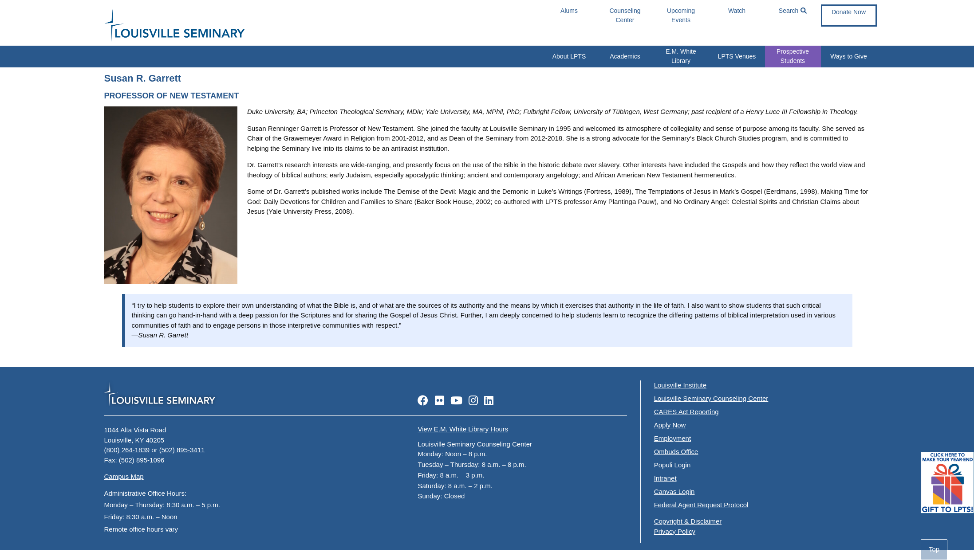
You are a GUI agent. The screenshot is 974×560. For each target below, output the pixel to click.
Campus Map (124, 476)
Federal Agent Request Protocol (701, 505)
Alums (569, 11)
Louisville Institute (680, 385)
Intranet (665, 478)
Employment (672, 438)
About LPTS (569, 56)
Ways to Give (849, 56)
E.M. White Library (681, 56)
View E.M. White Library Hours (463, 429)
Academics (625, 56)
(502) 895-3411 (182, 450)
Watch (737, 11)
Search (793, 11)
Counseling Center (625, 15)
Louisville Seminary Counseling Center (711, 398)
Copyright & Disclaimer (688, 521)
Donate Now (849, 12)
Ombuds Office (676, 452)
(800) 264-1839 (127, 450)
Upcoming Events (681, 15)
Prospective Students (793, 56)
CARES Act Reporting (686, 412)
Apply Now (670, 425)
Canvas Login (674, 491)
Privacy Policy (675, 531)
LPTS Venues (737, 56)
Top (934, 549)
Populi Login (672, 465)
